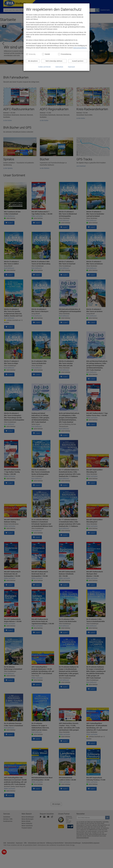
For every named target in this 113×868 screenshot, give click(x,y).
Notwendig (32, 54)
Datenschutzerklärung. (80, 48)
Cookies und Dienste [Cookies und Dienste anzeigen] (44, 67)
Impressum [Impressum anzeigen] (71, 67)
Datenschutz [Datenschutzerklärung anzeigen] (59, 67)
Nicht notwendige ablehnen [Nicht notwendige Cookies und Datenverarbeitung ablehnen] (54, 61)
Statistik (47, 54)
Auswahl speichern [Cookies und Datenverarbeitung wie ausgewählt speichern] (78, 61)
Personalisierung (66, 54)
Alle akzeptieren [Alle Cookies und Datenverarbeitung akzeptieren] (33, 61)
